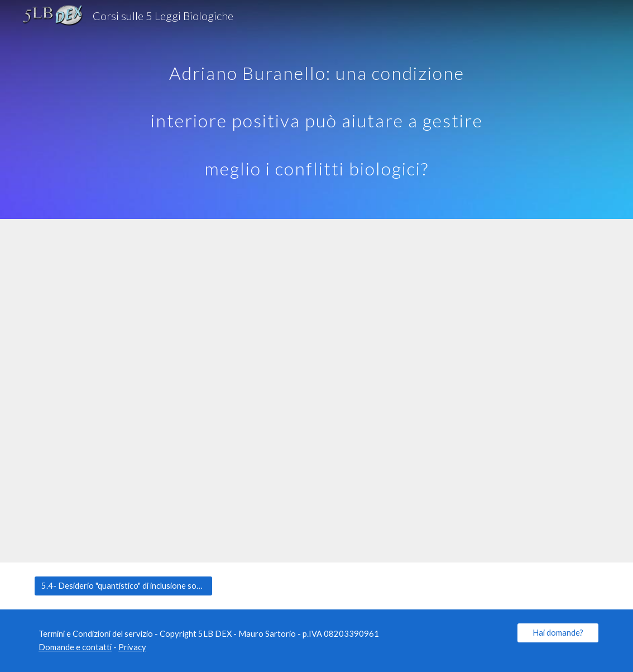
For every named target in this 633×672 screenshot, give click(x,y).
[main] (317, 109)
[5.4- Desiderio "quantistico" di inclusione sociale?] (123, 585)
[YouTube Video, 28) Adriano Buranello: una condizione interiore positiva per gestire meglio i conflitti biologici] (317, 391)
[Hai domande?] (558, 632)
